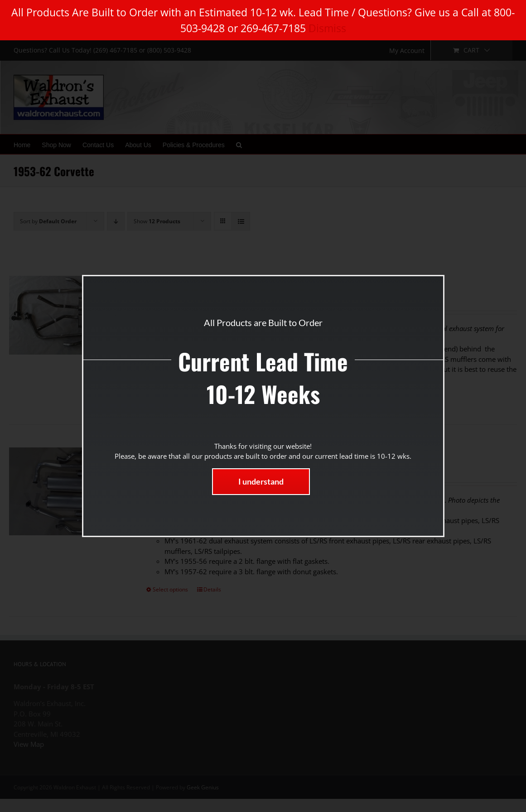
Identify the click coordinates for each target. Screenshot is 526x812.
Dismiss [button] (327, 28)
